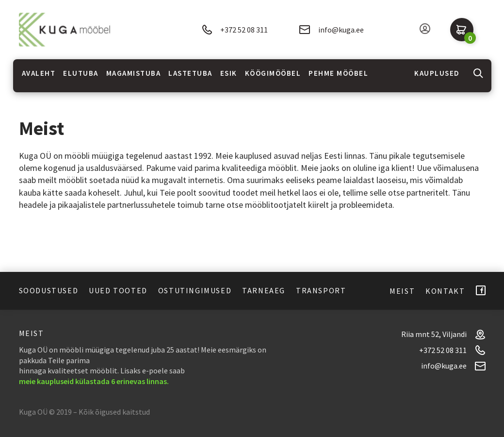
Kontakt (445, 291)
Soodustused (49, 290)
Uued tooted (118, 290)
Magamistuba (134, 73)
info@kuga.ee (332, 30)
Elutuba (81, 73)
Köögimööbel (273, 73)
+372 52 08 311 (235, 30)
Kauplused (437, 73)
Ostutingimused (195, 290)
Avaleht (39, 73)
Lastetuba (190, 73)
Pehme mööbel (338, 73)
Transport (321, 290)
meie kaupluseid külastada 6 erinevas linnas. (94, 381)
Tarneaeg (264, 290)
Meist (402, 291)
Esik (229, 73)
